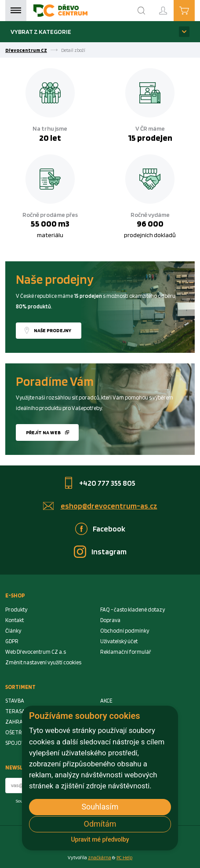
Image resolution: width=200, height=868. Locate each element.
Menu (16, 11)
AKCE (106, 701)
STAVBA (15, 701)
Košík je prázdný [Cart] (195, 10)
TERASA (15, 711)
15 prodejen (150, 138)
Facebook (109, 529)
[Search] (142, 11)
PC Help (124, 857)
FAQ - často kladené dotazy (133, 610)
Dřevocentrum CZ (26, 50)
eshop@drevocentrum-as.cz (109, 506)
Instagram (109, 551)
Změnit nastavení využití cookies (43, 662)
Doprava (110, 620)
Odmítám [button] (100, 824)
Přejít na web (43, 432)
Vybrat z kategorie (41, 31)
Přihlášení (170, 7)
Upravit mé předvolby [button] (100, 839)
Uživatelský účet (119, 641)
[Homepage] (60, 11)
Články (13, 631)
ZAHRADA (17, 722)
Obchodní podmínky (125, 631)
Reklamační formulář (126, 652)
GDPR (12, 641)
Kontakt (15, 620)
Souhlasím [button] (100, 807)
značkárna (100, 857)
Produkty (16, 610)
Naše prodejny (53, 330)
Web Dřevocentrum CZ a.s (36, 652)
